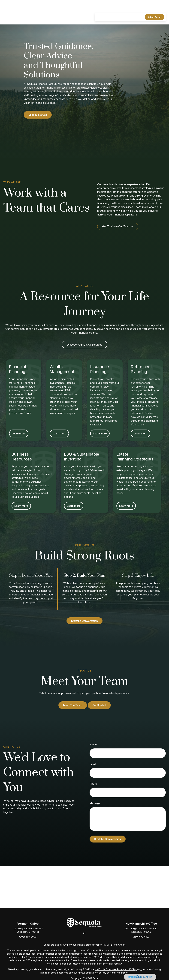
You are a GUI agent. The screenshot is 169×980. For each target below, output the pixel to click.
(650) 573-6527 (141, 937)
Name (93, 744)
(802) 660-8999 (28, 937)
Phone (94, 784)
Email (93, 764)
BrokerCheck (118, 945)
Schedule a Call (38, 115)
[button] (99, 7)
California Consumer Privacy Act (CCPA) (116, 969)
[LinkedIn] (84, 933)
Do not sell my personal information (110, 973)
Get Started (99, 705)
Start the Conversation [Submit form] (108, 839)
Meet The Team (73, 705)
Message (95, 803)
